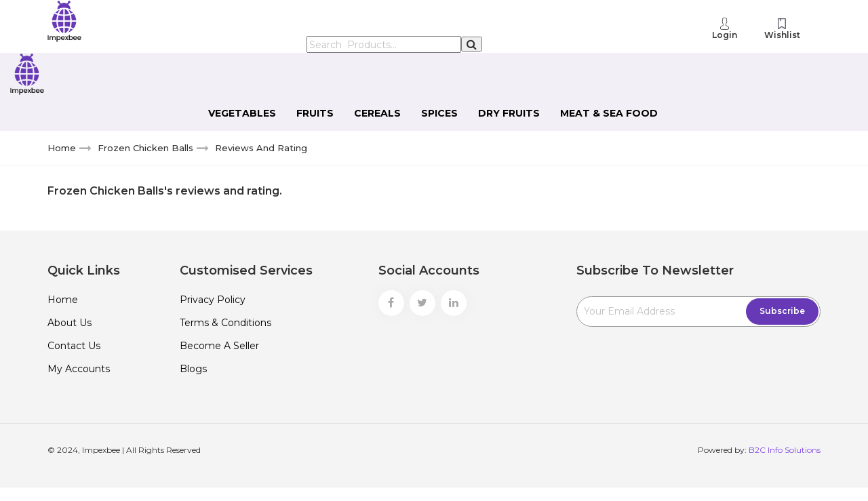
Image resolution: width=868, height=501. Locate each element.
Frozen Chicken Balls (145, 148)
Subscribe (782, 311)
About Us (70, 323)
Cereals (377, 113)
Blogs (193, 369)
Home (62, 148)
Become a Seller (219, 346)
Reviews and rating (261, 148)
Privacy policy (213, 300)
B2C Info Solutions (785, 450)
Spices (439, 113)
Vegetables (242, 113)
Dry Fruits (509, 113)
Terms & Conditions (225, 323)
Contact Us (74, 346)
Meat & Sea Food (609, 113)
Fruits (315, 113)
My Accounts (79, 369)
